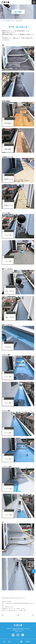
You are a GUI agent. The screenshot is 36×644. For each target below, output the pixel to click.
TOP (3, 21)
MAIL (28, 641)
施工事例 (8, 21)
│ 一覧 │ (18, 615)
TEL (10, 641)
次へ (33, 615)
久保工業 (18, 625)
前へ (3, 615)
